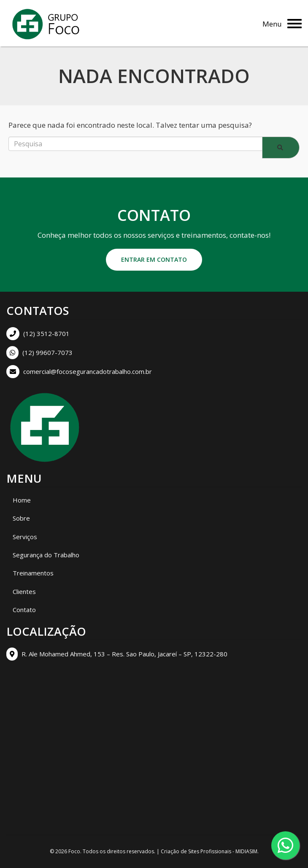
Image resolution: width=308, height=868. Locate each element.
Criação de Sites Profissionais (196, 851)
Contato (24, 610)
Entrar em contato (154, 259)
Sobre (21, 518)
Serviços (25, 537)
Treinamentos (33, 573)
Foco (74, 851)
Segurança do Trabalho (46, 555)
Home (22, 500)
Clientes (24, 591)
